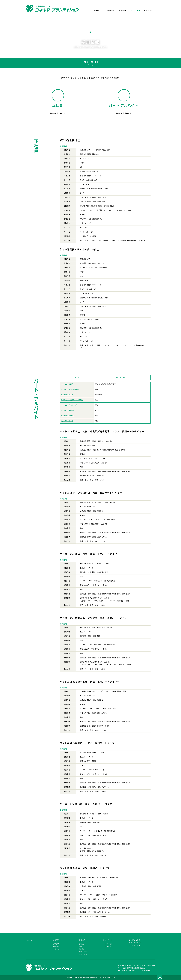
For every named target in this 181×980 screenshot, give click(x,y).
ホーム (30, 940)
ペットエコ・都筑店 (67, 384)
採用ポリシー (110, 944)
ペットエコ (83, 954)
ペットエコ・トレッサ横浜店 (70, 390)
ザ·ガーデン (83, 952)
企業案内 (56, 940)
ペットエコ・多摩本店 (68, 411)
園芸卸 (81, 949)
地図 (110, 441)
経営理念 (56, 944)
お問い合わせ (135, 940)
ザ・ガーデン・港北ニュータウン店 (72, 400)
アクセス (56, 949)
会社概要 (56, 947)
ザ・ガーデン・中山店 (68, 416)
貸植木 (81, 944)
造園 (81, 947)
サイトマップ (135, 946)
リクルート (109, 940)
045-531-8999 (126, 971)
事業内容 (82, 940)
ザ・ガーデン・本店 (67, 395)
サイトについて (136, 943)
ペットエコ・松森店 (67, 421)
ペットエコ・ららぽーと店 (69, 405)
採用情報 (108, 947)
